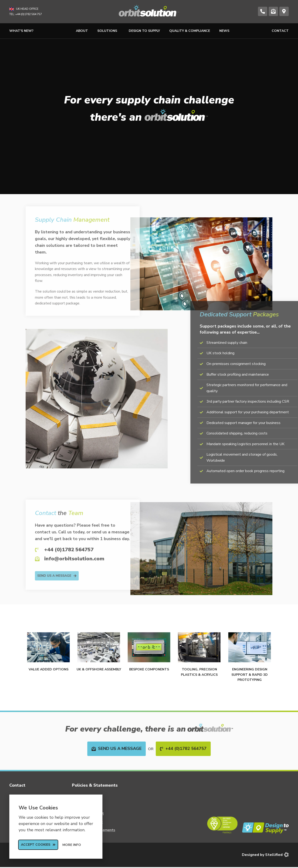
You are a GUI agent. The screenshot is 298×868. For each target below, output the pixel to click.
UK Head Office (27, 9)
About (82, 31)
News (224, 31)
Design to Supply (144, 31)
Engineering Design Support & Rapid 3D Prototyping (250, 675)
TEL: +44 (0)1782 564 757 (26, 14)
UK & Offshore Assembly (99, 669)
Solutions (108, 31)
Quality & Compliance (190, 31)
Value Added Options (49, 669)
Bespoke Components (149, 669)
